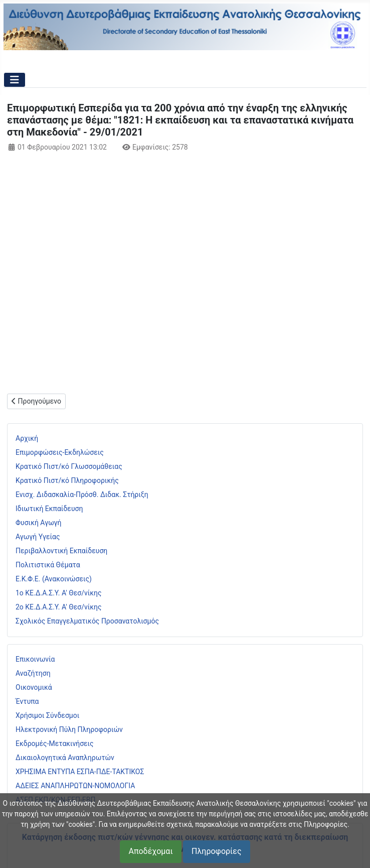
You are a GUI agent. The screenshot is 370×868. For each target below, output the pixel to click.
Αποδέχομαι (150, 851)
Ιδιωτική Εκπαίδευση (49, 509)
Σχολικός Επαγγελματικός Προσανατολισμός (87, 621)
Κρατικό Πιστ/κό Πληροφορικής (67, 480)
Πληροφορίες (216, 851)
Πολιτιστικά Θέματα (48, 565)
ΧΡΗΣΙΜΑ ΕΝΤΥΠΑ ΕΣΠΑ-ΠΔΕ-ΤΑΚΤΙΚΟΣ (80, 772)
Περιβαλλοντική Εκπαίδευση (61, 551)
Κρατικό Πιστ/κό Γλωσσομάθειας (69, 466)
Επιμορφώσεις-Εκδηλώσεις (60, 452)
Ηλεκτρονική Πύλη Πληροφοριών (69, 729)
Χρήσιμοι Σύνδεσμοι (47, 715)
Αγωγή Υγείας (38, 537)
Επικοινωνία (35, 659)
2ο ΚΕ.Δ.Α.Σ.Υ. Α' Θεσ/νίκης (59, 607)
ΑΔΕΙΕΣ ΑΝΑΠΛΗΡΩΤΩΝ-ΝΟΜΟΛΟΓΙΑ (75, 786)
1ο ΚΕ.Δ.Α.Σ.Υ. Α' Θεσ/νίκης (59, 593)
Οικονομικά (34, 687)
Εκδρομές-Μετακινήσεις (55, 743)
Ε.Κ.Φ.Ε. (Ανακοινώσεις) (54, 579)
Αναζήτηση (33, 673)
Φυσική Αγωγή (39, 523)
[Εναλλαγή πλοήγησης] (15, 80)
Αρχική (27, 438)
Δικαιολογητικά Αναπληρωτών (65, 758)
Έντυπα (27, 701)
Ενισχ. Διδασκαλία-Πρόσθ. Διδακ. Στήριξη (82, 494)
